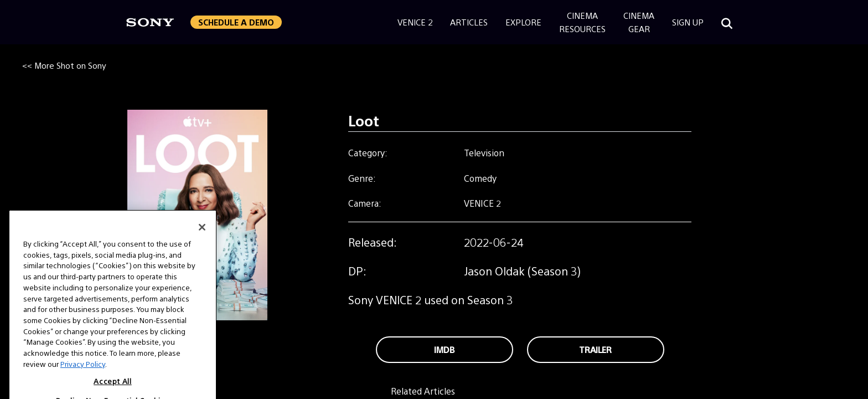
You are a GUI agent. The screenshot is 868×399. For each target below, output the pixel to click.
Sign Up (688, 22)
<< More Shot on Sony (64, 65)
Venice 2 (415, 22)
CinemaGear (639, 22)
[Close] (202, 239)
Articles (469, 22)
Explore (523, 22)
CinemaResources (582, 22)
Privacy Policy (83, 376)
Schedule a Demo (236, 22)
